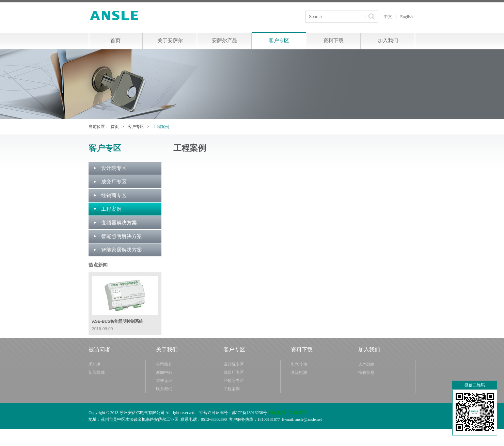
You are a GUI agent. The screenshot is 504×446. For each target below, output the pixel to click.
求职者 (95, 364)
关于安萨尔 (170, 41)
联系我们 (164, 389)
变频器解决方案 (119, 223)
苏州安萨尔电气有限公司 (114, 15)
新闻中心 (164, 372)
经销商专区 (114, 195)
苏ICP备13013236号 (249, 413)
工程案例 (111, 209)
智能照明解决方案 (122, 236)
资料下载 (333, 41)
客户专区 (279, 41)
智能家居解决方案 (122, 250)
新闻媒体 (97, 372)
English (406, 17)
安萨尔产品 (225, 41)
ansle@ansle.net (309, 419)
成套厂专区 (114, 182)
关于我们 (167, 349)
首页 (115, 41)
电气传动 (299, 364)
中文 (388, 17)
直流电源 (299, 372)
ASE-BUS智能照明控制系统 (117, 321)
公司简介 (164, 364)
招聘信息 (366, 372)
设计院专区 (114, 168)
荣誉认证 (164, 381)
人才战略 (366, 364)
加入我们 (388, 41)
